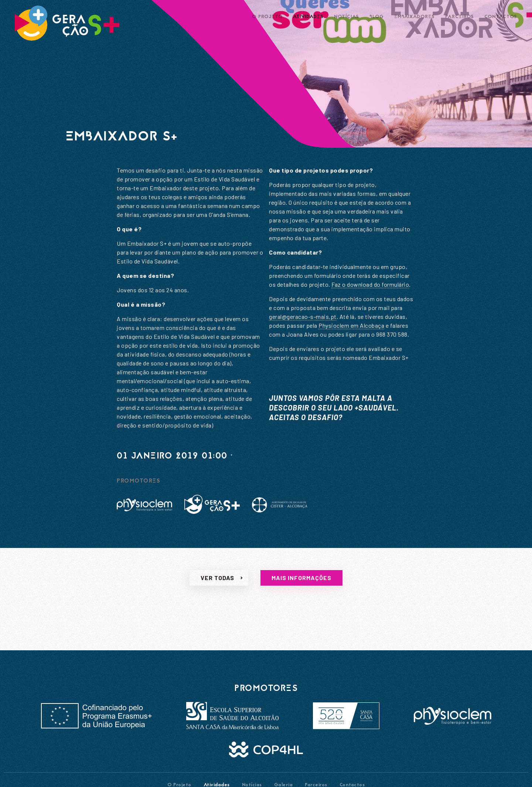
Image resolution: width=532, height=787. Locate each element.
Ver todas (217, 584)
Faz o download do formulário (370, 284)
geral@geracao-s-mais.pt (303, 316)
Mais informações (301, 584)
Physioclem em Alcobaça (351, 325)
